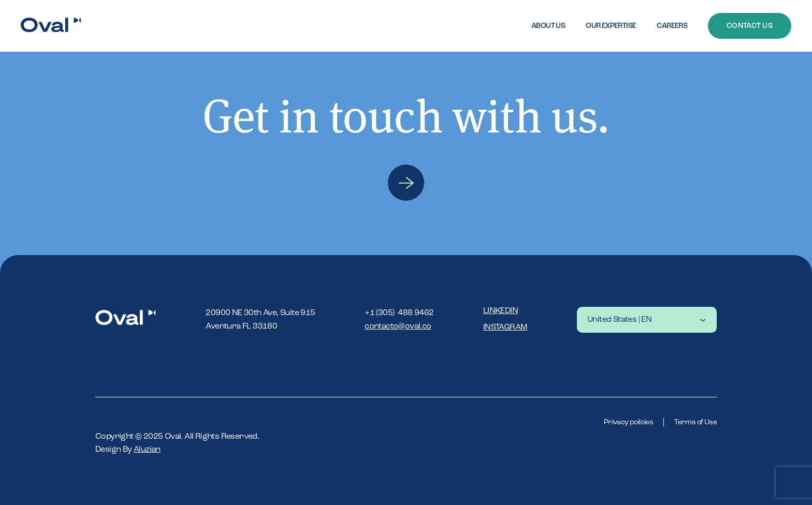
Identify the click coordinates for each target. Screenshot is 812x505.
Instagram (505, 328)
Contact (406, 183)
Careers (672, 26)
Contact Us (750, 26)
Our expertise (611, 26)
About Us (548, 26)
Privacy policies (628, 422)
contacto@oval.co (398, 326)
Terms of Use (695, 422)
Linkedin (501, 311)
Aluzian (147, 450)
